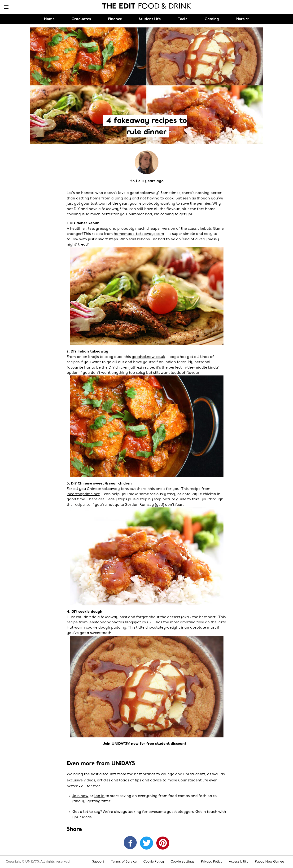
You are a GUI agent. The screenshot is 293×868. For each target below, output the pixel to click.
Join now (80, 796)
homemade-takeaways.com (139, 234)
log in (99, 796)
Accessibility (239, 862)
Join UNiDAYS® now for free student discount (145, 744)
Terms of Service (124, 862)
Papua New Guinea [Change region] (269, 862)
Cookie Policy (154, 862)
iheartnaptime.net (83, 494)
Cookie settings (182, 862)
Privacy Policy (212, 862)
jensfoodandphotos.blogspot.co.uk (120, 622)
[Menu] (6, 7)
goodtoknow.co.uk (148, 357)
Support (98, 862)
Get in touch (206, 812)
